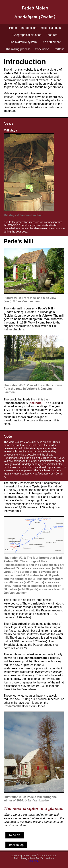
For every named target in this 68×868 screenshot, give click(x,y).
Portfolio (59, 49)
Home (13, 28)
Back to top (16, 845)
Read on (15, 835)
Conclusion (42, 49)
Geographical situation (27, 35)
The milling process (18, 49)
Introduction (29, 28)
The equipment (51, 42)
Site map (34, 861)
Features (52, 35)
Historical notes (51, 28)
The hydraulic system (23, 42)
